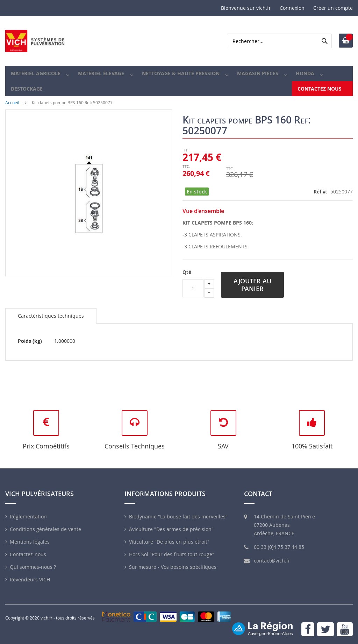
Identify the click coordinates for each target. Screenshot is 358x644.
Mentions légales (30, 542)
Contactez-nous (28, 554)
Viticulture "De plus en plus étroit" (169, 542)
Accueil (12, 111)
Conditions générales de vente (45, 529)
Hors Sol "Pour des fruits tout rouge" (172, 554)
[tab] (51, 324)
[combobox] (279, 41)
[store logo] (35, 41)
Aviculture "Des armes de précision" (171, 529)
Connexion (292, 8)
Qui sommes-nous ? (33, 567)
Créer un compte (333, 8)
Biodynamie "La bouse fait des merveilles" (178, 516)
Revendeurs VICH (30, 579)
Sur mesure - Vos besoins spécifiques (173, 567)
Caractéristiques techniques (51, 324)
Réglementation (28, 516)
